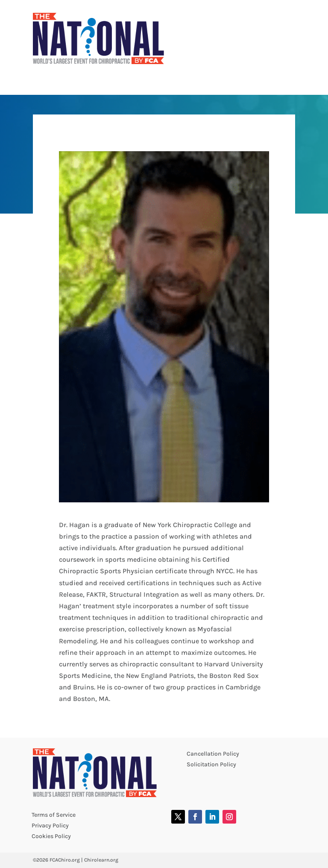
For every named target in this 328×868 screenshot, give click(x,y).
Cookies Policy (51, 836)
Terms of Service (54, 815)
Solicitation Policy (211, 764)
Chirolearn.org (101, 860)
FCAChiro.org (65, 860)
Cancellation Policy (213, 754)
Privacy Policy (50, 825)
